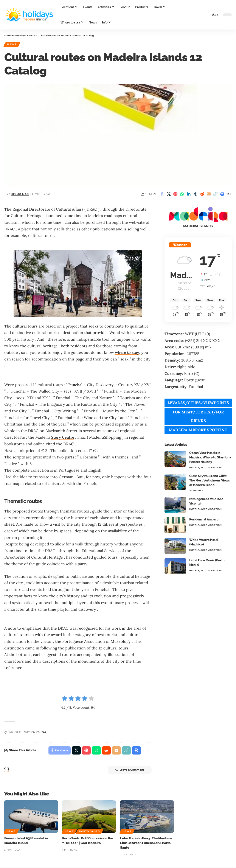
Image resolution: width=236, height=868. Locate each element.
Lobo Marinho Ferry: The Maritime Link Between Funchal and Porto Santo (146, 844)
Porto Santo (90, 832)
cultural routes (35, 732)
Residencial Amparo (204, 520)
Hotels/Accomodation (206, 468)
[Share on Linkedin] (189, 194)
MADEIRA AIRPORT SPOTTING (198, 430)
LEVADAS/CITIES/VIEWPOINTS (198, 403)
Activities (196, 491)
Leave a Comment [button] (129, 771)
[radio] (65, 700)
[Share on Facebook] (162, 194)
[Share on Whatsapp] (182, 194)
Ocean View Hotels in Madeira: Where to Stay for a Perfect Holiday (210, 458)
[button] (206, 15)
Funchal (75, 385)
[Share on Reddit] (202, 194)
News (12, 45)
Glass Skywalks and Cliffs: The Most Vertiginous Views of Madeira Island (210, 481)
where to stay (128, 353)
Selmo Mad (21, 194)
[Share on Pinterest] (175, 194)
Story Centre (63, 438)
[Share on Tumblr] (195, 194)
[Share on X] (169, 194)
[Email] (209, 194)
